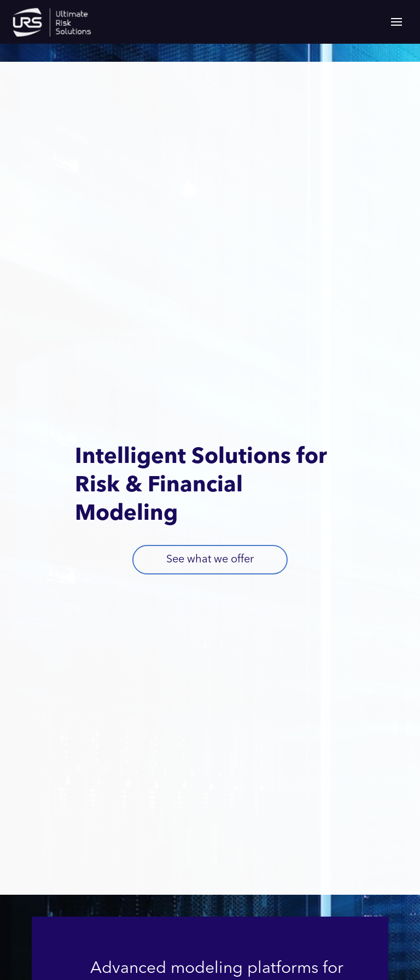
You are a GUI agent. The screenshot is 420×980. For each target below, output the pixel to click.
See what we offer (210, 560)
